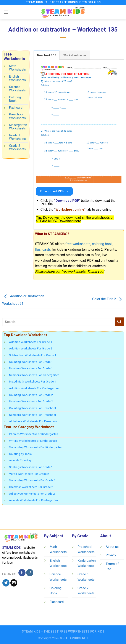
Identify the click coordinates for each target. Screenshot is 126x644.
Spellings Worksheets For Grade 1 (31, 467)
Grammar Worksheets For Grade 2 (31, 487)
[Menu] (6, 12)
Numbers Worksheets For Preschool (32, 415)
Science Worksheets (17, 89)
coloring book (102, 244)
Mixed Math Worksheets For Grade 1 (33, 381)
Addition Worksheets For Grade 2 (31, 348)
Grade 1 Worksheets (17, 137)
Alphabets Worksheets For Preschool (33, 421)
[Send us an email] (14, 583)
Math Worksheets (17, 68)
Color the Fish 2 (108, 299)
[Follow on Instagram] (30, 573)
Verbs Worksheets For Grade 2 (29, 474)
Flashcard (16, 108)
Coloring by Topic (20, 454)
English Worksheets (17, 78)
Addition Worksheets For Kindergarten (34, 388)
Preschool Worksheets (17, 116)
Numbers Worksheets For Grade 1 (31, 368)
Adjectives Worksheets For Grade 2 (32, 494)
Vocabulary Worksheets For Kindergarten (36, 447)
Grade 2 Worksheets (17, 148)
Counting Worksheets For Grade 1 (31, 362)
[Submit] (120, 322)
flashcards (43, 249)
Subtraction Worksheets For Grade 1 (33, 355)
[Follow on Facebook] (22, 573)
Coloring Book (15, 99)
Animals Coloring (20, 460)
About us (112, 547)
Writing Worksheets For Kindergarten (33, 441)
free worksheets (78, 244)
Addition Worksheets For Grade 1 (31, 342)
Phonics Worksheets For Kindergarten (34, 434)
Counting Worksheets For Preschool (32, 408)
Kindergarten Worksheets (18, 127)
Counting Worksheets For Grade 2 (31, 395)
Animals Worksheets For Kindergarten (33, 500)
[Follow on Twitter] (6, 583)
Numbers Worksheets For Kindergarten (34, 375)
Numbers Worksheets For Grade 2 (31, 401)
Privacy (111, 555)
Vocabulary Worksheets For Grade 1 (32, 480)
